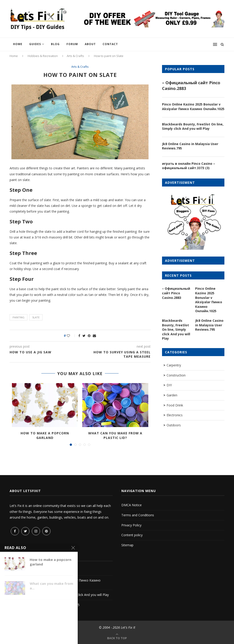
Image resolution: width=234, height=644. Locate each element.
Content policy (132, 535)
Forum (72, 44)
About (90, 44)
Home (18, 44)
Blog (55, 44)
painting (19, 317)
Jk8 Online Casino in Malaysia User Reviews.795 (190, 146)
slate (36, 317)
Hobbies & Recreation (43, 56)
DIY (169, 385)
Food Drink (175, 405)
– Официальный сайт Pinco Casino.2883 (191, 85)
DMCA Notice (132, 505)
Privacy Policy (131, 525)
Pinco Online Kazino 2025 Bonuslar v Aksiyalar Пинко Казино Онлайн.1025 (193, 107)
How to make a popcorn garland (45, 435)
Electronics (175, 415)
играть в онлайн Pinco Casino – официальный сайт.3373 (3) (189, 166)
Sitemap (127, 545)
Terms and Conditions (138, 515)
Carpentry (174, 365)
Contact (110, 44)
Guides (35, 44)
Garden (172, 395)
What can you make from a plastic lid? (115, 435)
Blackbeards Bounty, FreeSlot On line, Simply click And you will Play (193, 126)
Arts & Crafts (75, 56)
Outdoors (174, 425)
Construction (176, 375)
